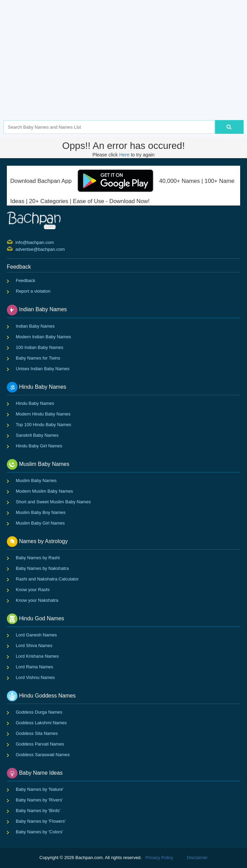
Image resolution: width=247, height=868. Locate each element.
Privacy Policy (159, 858)
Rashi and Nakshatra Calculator (47, 579)
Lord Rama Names (34, 667)
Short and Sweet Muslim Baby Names (53, 502)
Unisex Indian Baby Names (43, 369)
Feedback (26, 280)
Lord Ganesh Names (36, 635)
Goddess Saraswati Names (43, 755)
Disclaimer (197, 858)
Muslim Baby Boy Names (41, 512)
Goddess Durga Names (39, 712)
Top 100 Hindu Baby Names (44, 425)
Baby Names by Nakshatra (42, 568)
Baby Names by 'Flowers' (41, 821)
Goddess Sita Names (37, 733)
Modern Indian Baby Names (43, 337)
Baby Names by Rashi (38, 558)
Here (124, 155)
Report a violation (33, 291)
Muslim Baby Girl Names (40, 523)
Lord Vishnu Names (35, 677)
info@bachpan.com (16, 242)
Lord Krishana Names (37, 656)
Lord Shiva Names (34, 646)
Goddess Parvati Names (40, 744)
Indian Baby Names (35, 326)
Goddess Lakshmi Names (41, 723)
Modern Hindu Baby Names (43, 414)
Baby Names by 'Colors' (39, 832)
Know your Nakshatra (37, 600)
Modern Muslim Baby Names (44, 491)
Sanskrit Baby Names (37, 435)
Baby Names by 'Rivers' (39, 800)
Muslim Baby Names (36, 480)
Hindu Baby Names (35, 403)
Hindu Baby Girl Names (39, 446)
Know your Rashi (33, 590)
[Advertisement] (125, 70)
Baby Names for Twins (38, 358)
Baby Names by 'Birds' (38, 811)
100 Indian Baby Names (40, 347)
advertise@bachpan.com (16, 249)
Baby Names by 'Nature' (40, 789)
